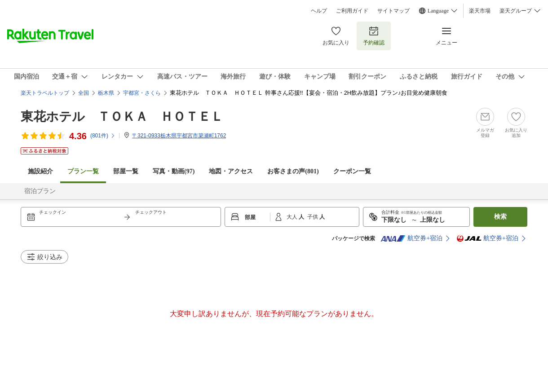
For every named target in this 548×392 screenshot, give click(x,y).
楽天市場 (480, 11)
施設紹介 (40, 171)
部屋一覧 (126, 171)
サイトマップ (393, 11)
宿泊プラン (40, 191)
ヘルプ (319, 11)
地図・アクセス (231, 171)
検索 (500, 217)
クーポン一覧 (352, 171)
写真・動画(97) (174, 171)
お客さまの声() (293, 171)
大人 (293, 217)
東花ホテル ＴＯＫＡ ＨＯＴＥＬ (122, 117)
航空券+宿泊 (411, 238)
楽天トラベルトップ (45, 93)
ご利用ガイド (352, 11)
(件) (103, 136)
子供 (313, 217)
